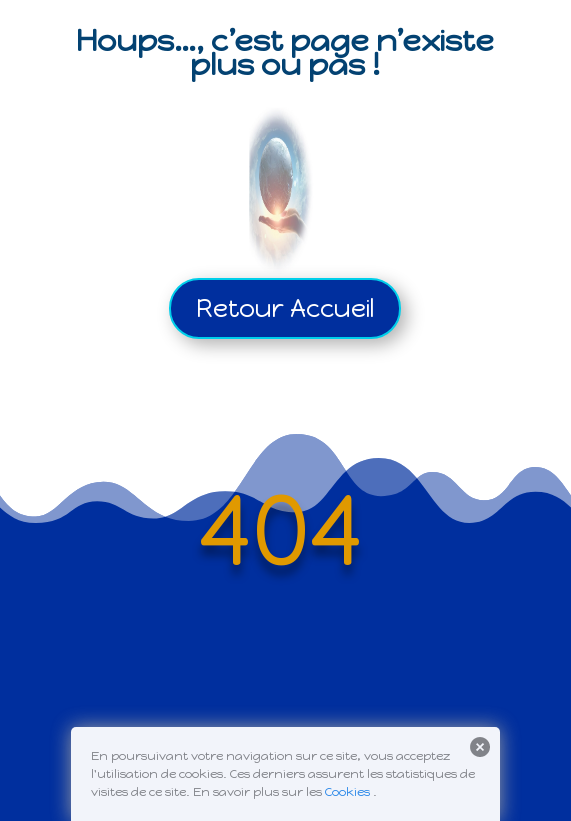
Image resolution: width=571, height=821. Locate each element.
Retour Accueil (285, 308)
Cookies (347, 792)
